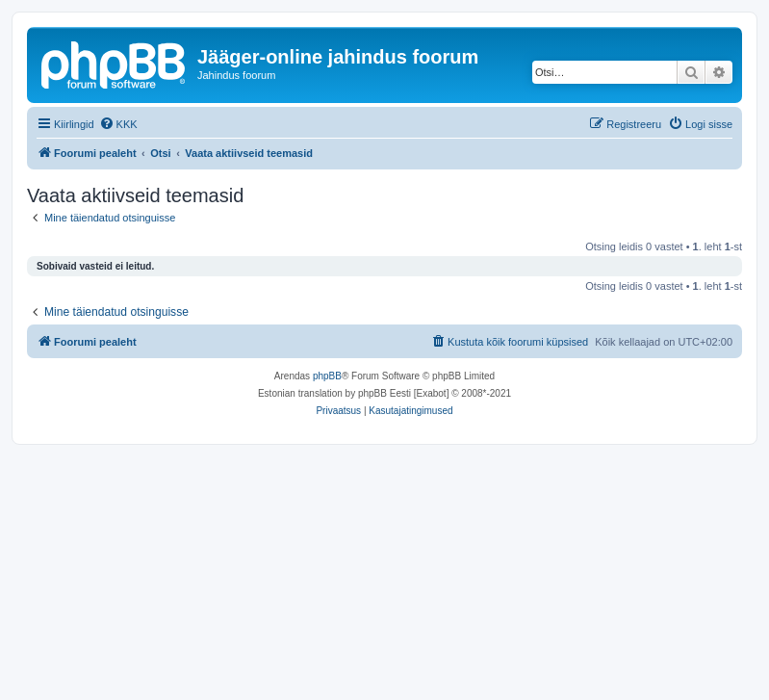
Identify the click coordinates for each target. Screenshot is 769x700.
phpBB (327, 376)
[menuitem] (118, 124)
